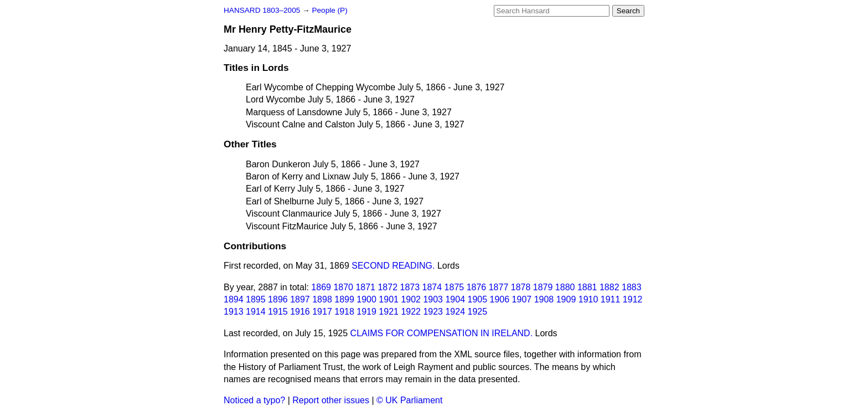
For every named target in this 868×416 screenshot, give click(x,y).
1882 (609, 287)
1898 (322, 299)
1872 (387, 287)
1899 (344, 299)
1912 (633, 299)
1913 (234, 312)
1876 (477, 287)
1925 (478, 312)
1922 (411, 312)
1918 (344, 312)
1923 (433, 312)
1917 (322, 312)
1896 (278, 299)
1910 (588, 299)
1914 (256, 312)
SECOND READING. (393, 266)
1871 (365, 287)
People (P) (329, 10)
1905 (478, 299)
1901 (389, 299)
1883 (632, 287)
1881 (587, 287)
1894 (234, 299)
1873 (410, 287)
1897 (300, 299)
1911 (611, 299)
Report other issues (331, 400)
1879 (543, 287)
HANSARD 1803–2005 (262, 10)
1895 (256, 299)
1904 (455, 299)
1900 (366, 299)
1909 (566, 299)
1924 (455, 312)
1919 (366, 312)
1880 (565, 287)
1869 (321, 287)
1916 (300, 312)
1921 (389, 312)
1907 (522, 299)
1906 (500, 299)
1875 (454, 287)
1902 (411, 299)
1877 (499, 287)
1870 (343, 287)
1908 (544, 299)
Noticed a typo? (254, 400)
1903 (433, 299)
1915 (278, 312)
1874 (432, 287)
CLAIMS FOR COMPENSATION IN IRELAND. (442, 333)
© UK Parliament (409, 400)
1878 (521, 287)
